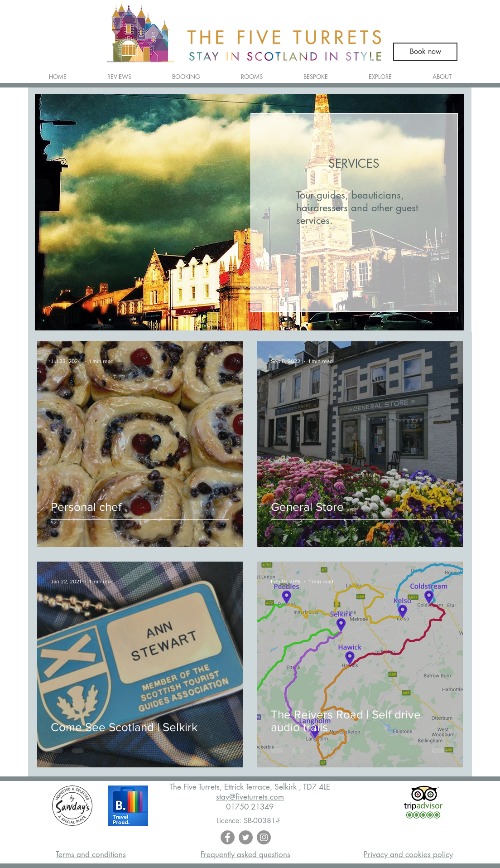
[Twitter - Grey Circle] (246, 837)
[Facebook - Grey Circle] (228, 837)
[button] (252, 73)
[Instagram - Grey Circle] (264, 837)
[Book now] (425, 52)
